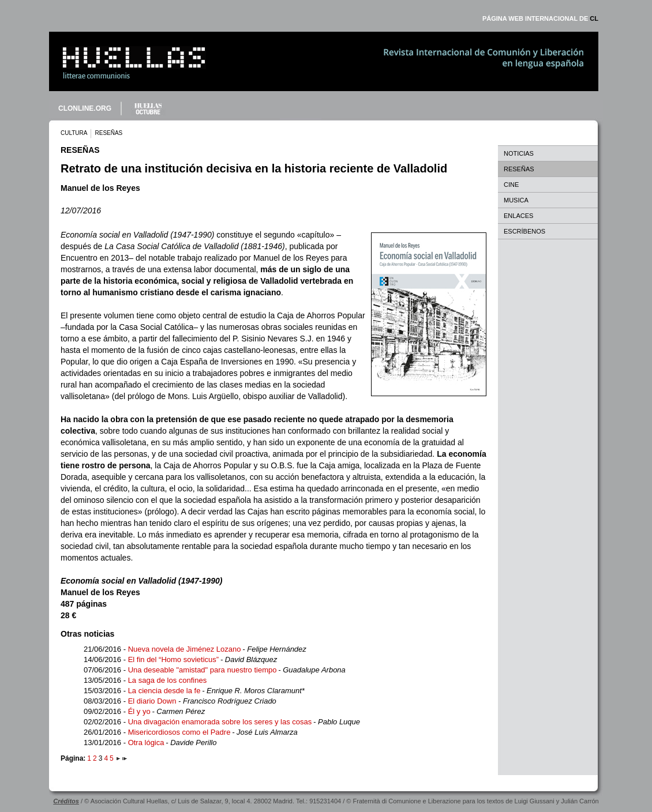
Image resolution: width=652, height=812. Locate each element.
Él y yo (139, 711)
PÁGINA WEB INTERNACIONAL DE (540, 18)
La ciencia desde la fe (164, 691)
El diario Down (153, 701)
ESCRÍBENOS (524, 231)
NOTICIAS (519, 153)
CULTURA (74, 133)
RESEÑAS (519, 169)
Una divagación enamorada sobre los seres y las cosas (220, 722)
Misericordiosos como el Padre (179, 732)
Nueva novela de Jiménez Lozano (185, 649)
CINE (511, 185)
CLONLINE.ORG (85, 108)
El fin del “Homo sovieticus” (174, 659)
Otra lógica (146, 743)
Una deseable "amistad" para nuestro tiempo (203, 670)
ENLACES (518, 216)
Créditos (66, 801)
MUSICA (516, 200)
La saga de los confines (168, 680)
